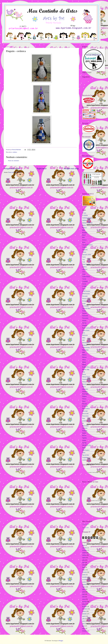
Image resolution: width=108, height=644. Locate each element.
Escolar (84, 311)
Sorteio (84, 448)
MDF (84, 352)
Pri (83, 423)
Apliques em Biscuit (87, 223)
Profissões (85, 428)
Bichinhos (85, 233)
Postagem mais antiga (71, 168)
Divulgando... (86, 301)
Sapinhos (85, 438)
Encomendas (85, 306)
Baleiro (84, 225)
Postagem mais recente (12, 168)
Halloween (85, 335)
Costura (84, 284)
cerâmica (15, 152)
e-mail (84, 303)
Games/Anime (86, 330)
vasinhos (84, 460)
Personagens (85, 394)
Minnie (84, 362)
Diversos (84, 299)
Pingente (84, 396)
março (84, 570)
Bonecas (84, 240)
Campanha (85, 250)
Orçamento (85, 379)
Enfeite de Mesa (86, 308)
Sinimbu (84, 443)
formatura (85, 325)
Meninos (84, 357)
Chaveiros (85, 269)
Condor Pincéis (86, 276)
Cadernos (85, 247)
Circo (84, 272)
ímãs (83, 340)
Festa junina (85, 318)
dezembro (85, 548)
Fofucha (84, 321)
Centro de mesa (86, 264)
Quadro (84, 433)
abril (83, 567)
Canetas (84, 252)
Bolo (83, 237)
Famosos (84, 313)
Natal (84, 372)
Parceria (84, 384)
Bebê (84, 230)
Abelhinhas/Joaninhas (88, 218)
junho (84, 545)
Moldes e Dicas (86, 367)
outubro (84, 553)
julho (84, 560)
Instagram (85, 345)
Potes (84, 418)
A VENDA (85, 215)
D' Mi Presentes (86, 291)
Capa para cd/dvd (87, 255)
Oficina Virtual (86, 377)
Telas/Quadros (86, 450)
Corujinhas (85, 281)
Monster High (86, 369)
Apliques (85, 220)
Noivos (84, 374)
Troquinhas (85, 458)
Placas (84, 401)
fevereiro (85, 572)
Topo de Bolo (86, 455)
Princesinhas (85, 426)
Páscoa (84, 387)
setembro (85, 555)
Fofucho (84, 323)
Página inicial (42, 168)
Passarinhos (85, 389)
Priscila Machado (17, 150)
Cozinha (84, 286)
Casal (84, 262)
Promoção (85, 431)
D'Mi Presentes (86, 294)
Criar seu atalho (86, 528)
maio (83, 565)
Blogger (61, 641)
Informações (85, 343)
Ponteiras (85, 404)
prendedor (85, 421)
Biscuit (84, 235)
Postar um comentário (14, 161)
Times (84, 453)
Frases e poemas (86, 328)
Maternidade (85, 350)
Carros (84, 257)
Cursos (84, 289)
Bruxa (84, 242)
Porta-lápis (85, 411)
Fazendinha (85, 316)
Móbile (84, 365)
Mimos (84, 360)
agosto (84, 558)
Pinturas (84, 399)
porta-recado (85, 413)
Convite (84, 279)
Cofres (84, 274)
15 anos (84, 213)
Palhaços (84, 382)
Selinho (84, 440)
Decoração (85, 296)
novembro (85, 550)
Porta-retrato (85, 416)
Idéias (84, 338)
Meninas (84, 355)
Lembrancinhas (86, 347)
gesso (84, 333)
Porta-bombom (86, 409)
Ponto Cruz (85, 406)
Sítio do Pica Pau (87, 445)
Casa (83, 259)
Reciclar (84, 435)
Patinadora (85, 392)
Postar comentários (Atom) (15, 172)
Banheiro (85, 228)
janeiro (84, 575)
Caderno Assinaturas (87, 245)
